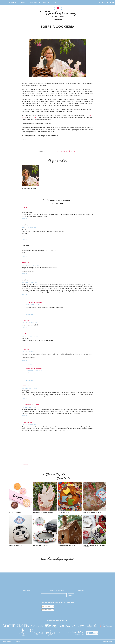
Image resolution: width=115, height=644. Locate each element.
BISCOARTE (25, 386)
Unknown (25, 320)
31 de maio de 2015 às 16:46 (29, 424)
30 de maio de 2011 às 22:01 (29, 227)
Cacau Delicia (27, 422)
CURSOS (23, 2)
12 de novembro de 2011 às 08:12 (30, 265)
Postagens (46, 606)
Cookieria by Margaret (35, 303)
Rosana (24, 334)
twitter (24, 118)
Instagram (34, 118)
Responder (25, 219)
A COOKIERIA (13, 2)
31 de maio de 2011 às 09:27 (29, 248)
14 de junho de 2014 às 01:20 (29, 388)
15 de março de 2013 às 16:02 (29, 282)
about (45, 151)
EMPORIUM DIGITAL (108, 642)
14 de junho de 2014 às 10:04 (29, 407)
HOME (5, 2)
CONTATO (46, 2)
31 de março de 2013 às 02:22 (30, 323)
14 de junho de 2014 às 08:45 (34, 371)
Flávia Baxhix (27, 263)
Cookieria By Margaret (14, 642)
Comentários (47, 610)
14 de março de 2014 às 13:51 (29, 352)
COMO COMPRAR (35, 2)
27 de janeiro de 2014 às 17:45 (30, 336)
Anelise (24, 208)
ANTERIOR (25, 465)
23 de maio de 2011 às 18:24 (29, 210)
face (89, 116)
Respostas (30, 299)
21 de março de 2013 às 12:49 (34, 305)
